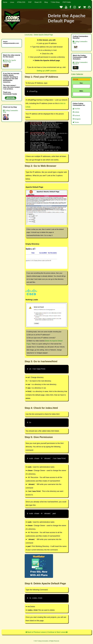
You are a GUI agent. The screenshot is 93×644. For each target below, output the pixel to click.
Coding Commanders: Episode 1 (80, 65)
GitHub (77, 113)
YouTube (77, 110)
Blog (46, 2)
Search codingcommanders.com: (11, 42)
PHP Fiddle (67, 2)
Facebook (77, 117)
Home (5, 2)
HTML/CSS (21, 2)
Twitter (77, 123)
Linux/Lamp (29, 35)
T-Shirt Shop (55, 2)
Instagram (77, 120)
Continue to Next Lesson (57, 632)
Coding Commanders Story (80, 45)
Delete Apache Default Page (43, 35)
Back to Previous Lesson (36, 632)
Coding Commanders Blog (10, 115)
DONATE (11, 98)
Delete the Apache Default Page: (9, 63)
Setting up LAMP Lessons (47, 71)
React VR (38, 2)
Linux (12, 2)
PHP (30, 2)
